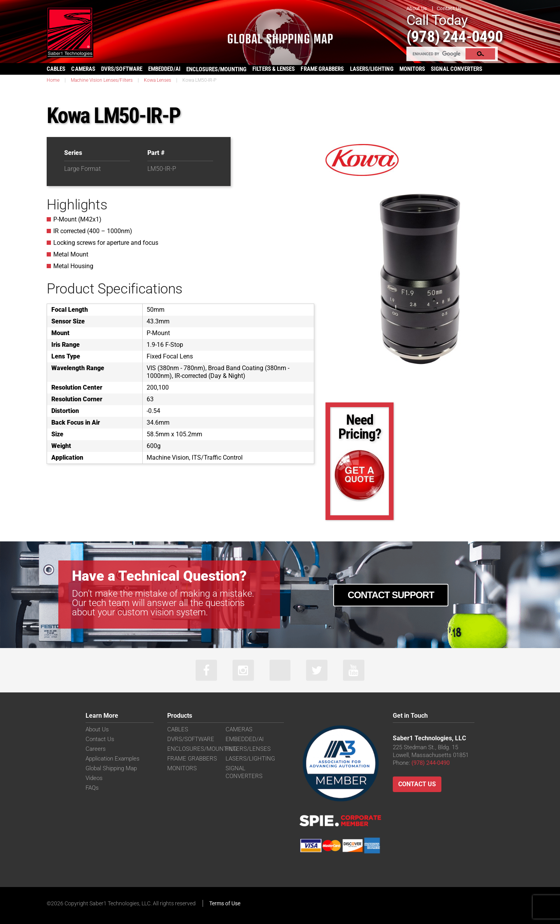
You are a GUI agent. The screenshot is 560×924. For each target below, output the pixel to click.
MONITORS (412, 69)
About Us (417, 8)
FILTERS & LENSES (274, 69)
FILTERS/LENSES (248, 749)
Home (53, 80)
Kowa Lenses (157, 80)
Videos (94, 778)
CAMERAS (83, 69)
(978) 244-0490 (455, 36)
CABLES (56, 69)
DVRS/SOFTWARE (122, 69)
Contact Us (449, 8)
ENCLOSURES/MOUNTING (202, 749)
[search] (436, 54)
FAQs (92, 788)
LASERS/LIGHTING (372, 69)
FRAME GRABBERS (322, 69)
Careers (96, 749)
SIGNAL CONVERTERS (457, 69)
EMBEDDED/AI (164, 69)
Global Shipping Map (111, 768)
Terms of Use (225, 903)
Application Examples (113, 759)
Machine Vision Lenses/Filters (102, 80)
